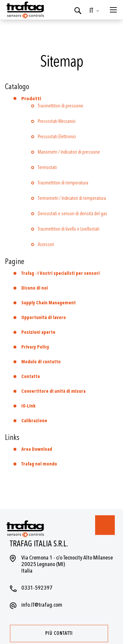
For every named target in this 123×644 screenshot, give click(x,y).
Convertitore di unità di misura (53, 391)
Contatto (31, 377)
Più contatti (59, 633)
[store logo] (25, 10)
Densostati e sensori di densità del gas (72, 214)
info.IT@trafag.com (42, 605)
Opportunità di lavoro (44, 318)
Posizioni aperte (38, 332)
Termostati (47, 168)
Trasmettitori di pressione (61, 106)
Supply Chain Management (49, 303)
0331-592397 (37, 588)
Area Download (37, 449)
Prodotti (31, 99)
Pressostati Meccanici (57, 121)
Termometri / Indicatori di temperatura (72, 198)
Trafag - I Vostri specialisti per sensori (61, 273)
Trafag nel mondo (39, 464)
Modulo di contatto (41, 362)
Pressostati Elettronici (57, 137)
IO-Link (28, 406)
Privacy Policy (35, 347)
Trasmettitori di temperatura (63, 183)
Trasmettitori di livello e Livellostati (69, 229)
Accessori (46, 245)
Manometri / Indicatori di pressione (69, 152)
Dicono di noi (35, 288)
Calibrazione (34, 421)
